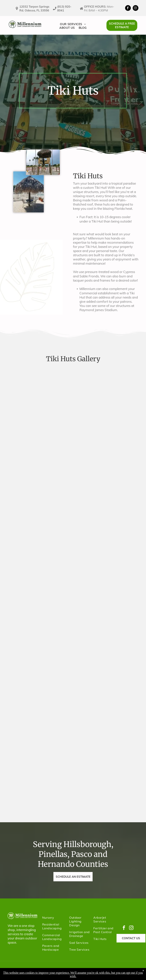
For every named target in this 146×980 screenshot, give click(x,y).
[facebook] (128, 8)
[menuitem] (73, 24)
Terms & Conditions (84, 971)
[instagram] (136, 8)
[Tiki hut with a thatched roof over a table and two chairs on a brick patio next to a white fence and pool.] (73, 730)
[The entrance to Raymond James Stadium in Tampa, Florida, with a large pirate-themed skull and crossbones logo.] (73, 391)
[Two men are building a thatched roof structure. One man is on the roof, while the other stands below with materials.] (73, 439)
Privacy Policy (60, 971)
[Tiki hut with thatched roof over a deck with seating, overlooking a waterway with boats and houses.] (73, 633)
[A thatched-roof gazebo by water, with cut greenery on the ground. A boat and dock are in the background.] (73, 584)
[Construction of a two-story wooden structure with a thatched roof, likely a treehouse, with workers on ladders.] (73, 488)
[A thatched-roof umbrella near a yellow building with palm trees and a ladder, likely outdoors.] (73, 681)
